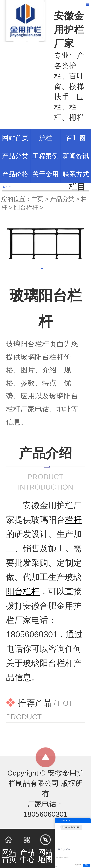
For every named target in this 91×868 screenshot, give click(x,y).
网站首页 (9, 849)
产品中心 (27, 849)
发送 (86, 865)
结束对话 (78, 865)
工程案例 (45, 156)
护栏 (45, 138)
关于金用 (45, 174)
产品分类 (62, 199)
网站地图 (45, 849)
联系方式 (76, 174)
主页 (37, 199)
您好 (59, 849)
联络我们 (67, 849)
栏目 (77, 187)
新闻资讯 (76, 156)
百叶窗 (76, 138)
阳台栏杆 (26, 208)
